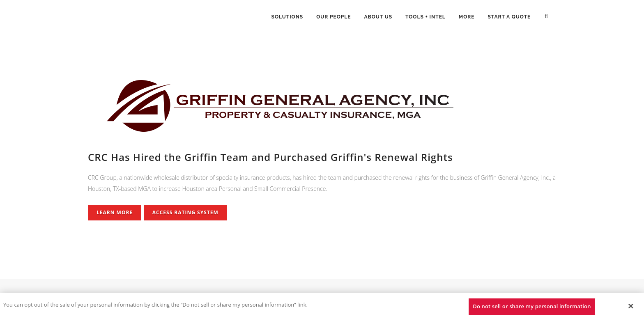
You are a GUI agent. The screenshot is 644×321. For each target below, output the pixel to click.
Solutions (287, 17)
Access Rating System (185, 212)
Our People (333, 17)
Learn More (115, 212)
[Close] (631, 306)
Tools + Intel (425, 17)
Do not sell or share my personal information (532, 306)
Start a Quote (509, 17)
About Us (378, 17)
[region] (322, 307)
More (467, 17)
